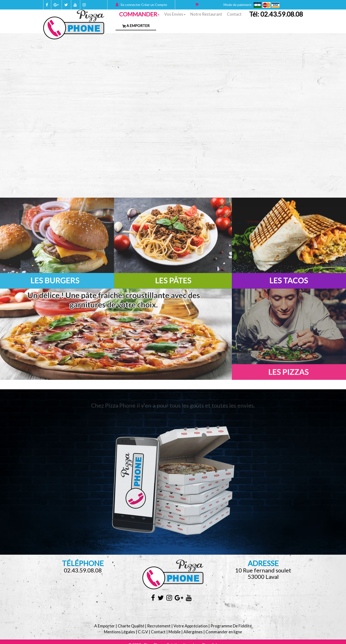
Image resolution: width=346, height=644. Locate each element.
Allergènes (193, 632)
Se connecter (131, 5)
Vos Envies (175, 14)
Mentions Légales (119, 632)
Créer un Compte (154, 5)
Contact (234, 14)
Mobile (175, 632)
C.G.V (143, 632)
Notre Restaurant (206, 14)
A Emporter (136, 26)
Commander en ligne (224, 632)
